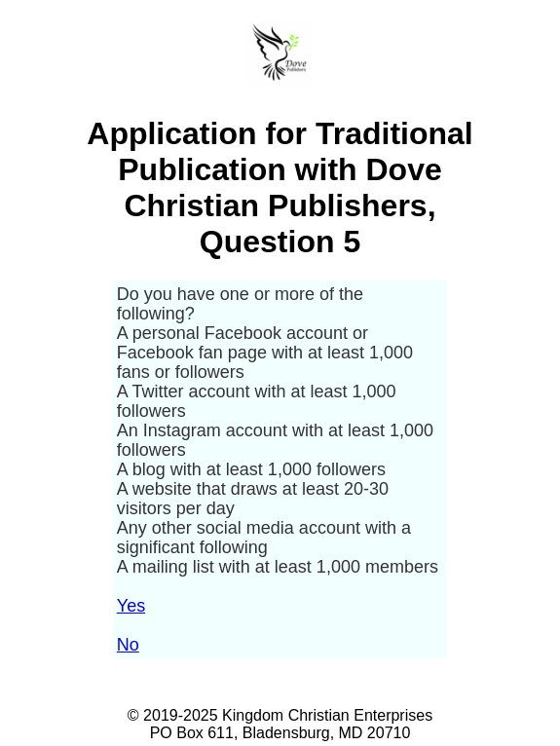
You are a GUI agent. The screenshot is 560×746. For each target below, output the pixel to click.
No (128, 645)
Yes (131, 606)
